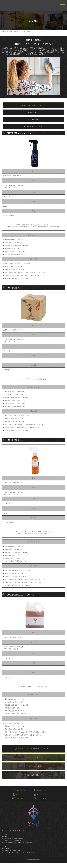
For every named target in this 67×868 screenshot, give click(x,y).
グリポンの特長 (34, 766)
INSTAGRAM (43, 794)
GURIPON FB (33, 112)
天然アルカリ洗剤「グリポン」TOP (13, 32)
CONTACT (42, 798)
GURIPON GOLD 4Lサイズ (33, 126)
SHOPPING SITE (23, 790)
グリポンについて (33, 757)
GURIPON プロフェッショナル (33, 105)
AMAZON (20, 794)
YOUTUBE (21, 798)
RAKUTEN (42, 790)
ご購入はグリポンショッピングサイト (35, 749)
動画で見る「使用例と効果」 (33, 775)
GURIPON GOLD (33, 119)
